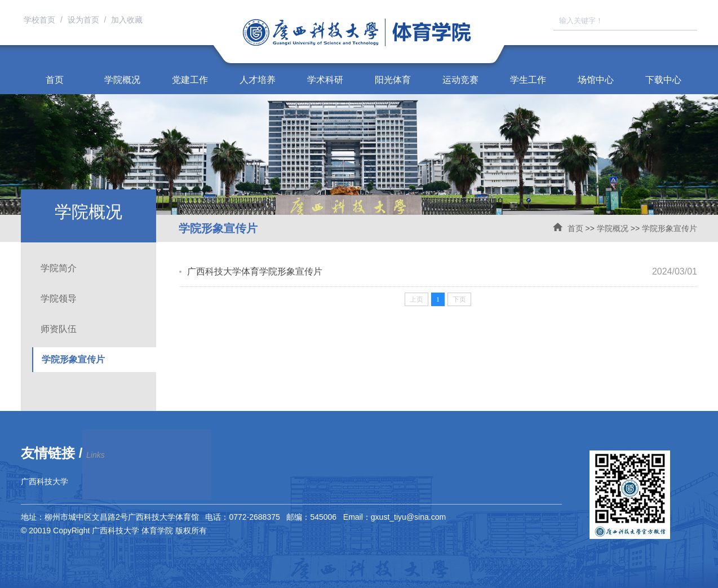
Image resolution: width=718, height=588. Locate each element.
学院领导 (59, 299)
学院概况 (122, 80)
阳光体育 (393, 80)
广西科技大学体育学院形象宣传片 (255, 271)
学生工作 (528, 80)
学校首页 (41, 20)
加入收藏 (127, 20)
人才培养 (258, 80)
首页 (55, 80)
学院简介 (59, 268)
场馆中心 (596, 80)
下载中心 (663, 80)
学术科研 (325, 80)
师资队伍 (59, 329)
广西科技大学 (45, 481)
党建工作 (190, 80)
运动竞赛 (460, 80)
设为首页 (85, 20)
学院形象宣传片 (670, 228)
